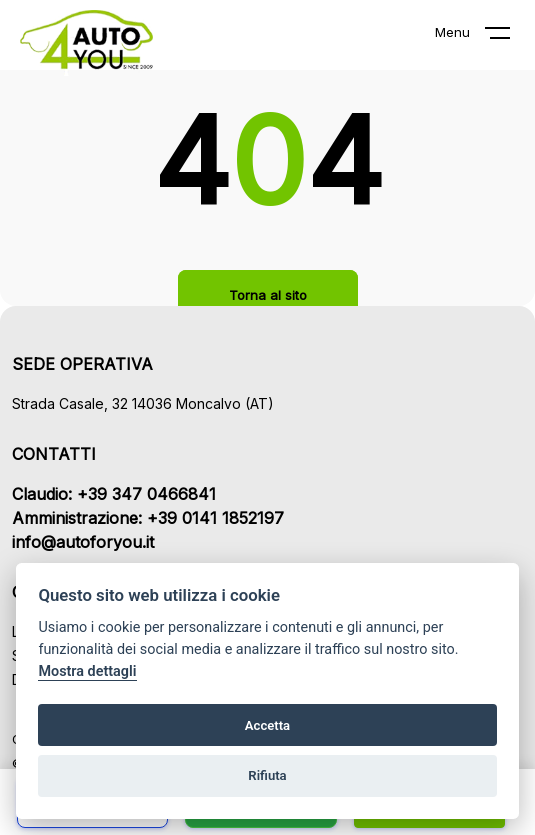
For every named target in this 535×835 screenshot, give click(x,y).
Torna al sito (268, 295)
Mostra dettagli (87, 671)
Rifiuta (267, 775)
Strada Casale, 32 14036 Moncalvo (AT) (143, 403)
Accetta (267, 725)
